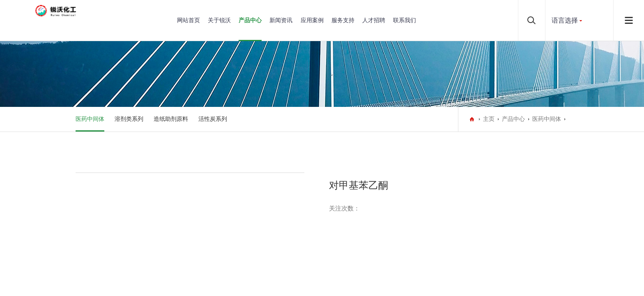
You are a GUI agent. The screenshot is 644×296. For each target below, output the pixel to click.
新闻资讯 (281, 20)
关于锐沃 (219, 20)
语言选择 (565, 20)
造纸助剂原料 (171, 119)
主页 (489, 119)
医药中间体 (90, 119)
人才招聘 (374, 20)
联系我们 (405, 20)
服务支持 (343, 20)
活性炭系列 (213, 119)
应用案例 (312, 20)
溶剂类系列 (129, 119)
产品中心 (250, 20)
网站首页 (189, 20)
